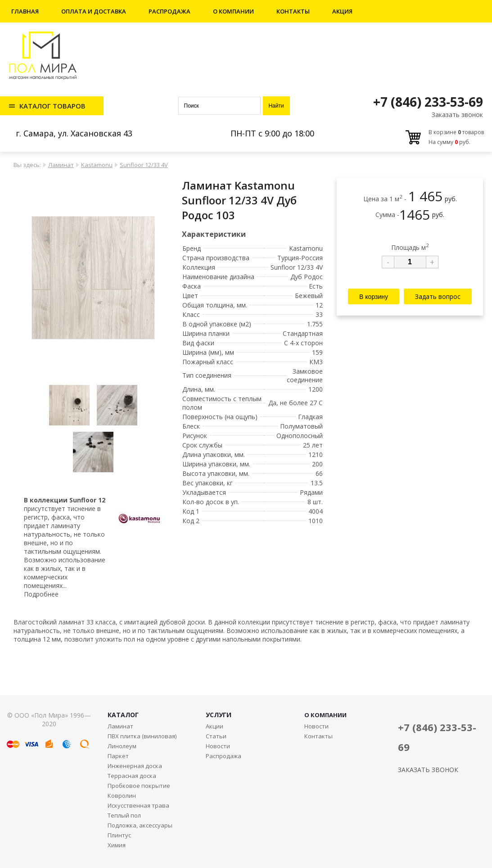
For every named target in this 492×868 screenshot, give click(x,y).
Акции (214, 726)
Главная (25, 11)
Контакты (293, 11)
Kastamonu (97, 165)
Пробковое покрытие (139, 786)
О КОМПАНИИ (325, 715)
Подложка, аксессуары (140, 825)
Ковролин (122, 796)
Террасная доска (132, 776)
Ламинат (61, 165)
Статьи (216, 736)
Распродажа (169, 11)
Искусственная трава (138, 805)
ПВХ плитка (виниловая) (142, 736)
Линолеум (122, 746)
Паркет (118, 756)
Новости (218, 746)
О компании (233, 11)
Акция (342, 11)
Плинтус (119, 835)
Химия (117, 845)
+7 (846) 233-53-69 (428, 102)
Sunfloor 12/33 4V (144, 165)
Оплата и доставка (94, 11)
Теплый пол (124, 815)
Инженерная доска (135, 766)
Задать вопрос (438, 296)
